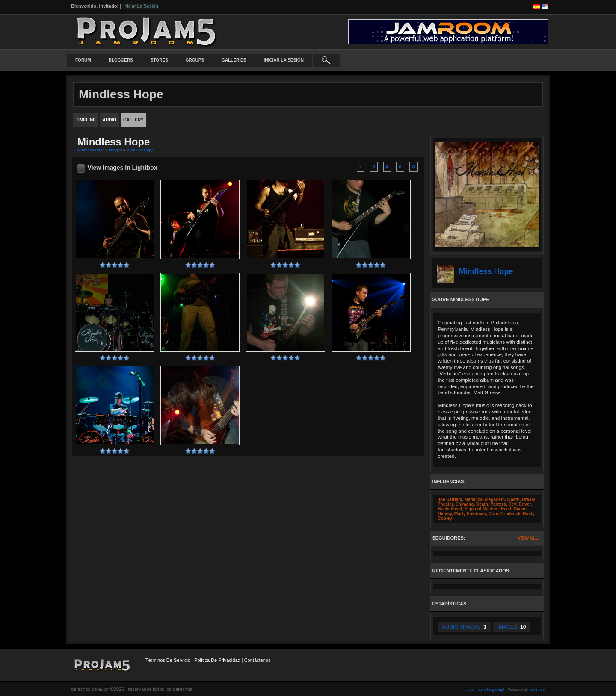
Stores (159, 60)
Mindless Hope (91, 150)
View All (528, 538)
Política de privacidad (217, 660)
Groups (195, 60)
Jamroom (537, 690)
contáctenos (258, 660)
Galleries (234, 60)
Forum (83, 60)
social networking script (484, 690)
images (116, 150)
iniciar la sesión (284, 60)
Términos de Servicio (168, 660)
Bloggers (121, 60)
